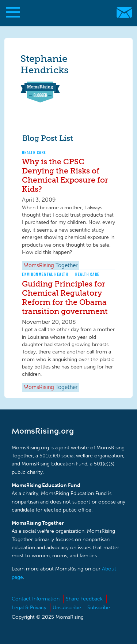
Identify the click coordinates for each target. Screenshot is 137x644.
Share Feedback (84, 599)
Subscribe (99, 608)
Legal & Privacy (29, 608)
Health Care (34, 152)
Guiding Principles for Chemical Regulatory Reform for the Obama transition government (65, 297)
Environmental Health (45, 274)
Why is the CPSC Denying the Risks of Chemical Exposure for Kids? (65, 175)
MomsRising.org (65, 13)
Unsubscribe (67, 608)
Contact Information (36, 599)
